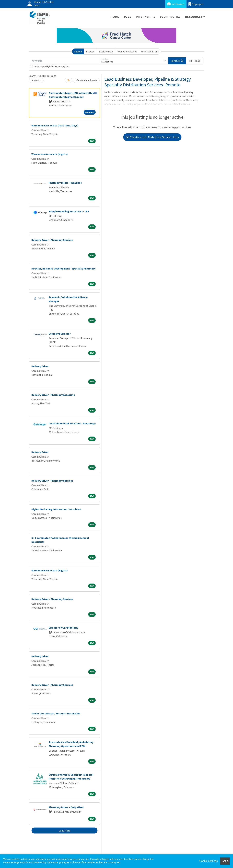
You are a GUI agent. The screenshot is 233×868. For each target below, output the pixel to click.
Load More (64, 831)
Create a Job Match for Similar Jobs (152, 137)
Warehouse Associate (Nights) (50, 154)
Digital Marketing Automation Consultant (56, 509)
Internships (146, 17)
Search (78, 51)
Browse (90, 51)
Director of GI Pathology (63, 628)
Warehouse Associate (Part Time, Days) (55, 125)
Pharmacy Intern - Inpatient (65, 183)
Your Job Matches (127, 51)
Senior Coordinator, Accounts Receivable (56, 713)
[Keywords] (65, 61)
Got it (225, 861)
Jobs (127, 17)
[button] (195, 61)
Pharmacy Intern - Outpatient (66, 807)
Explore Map (106, 51)
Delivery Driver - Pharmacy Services (52, 240)
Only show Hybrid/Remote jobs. (52, 66)
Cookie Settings (209, 861)
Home (115, 17)
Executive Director (60, 334)
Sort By (35, 80)
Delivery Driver (40, 366)
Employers (196, 4)
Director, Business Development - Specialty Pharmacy (63, 269)
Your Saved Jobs (150, 51)
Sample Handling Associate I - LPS (69, 211)
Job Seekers (176, 4)
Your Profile (170, 17)
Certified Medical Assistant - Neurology (72, 423)
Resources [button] (194, 17)
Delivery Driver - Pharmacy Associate (53, 395)
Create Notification (86, 80)
